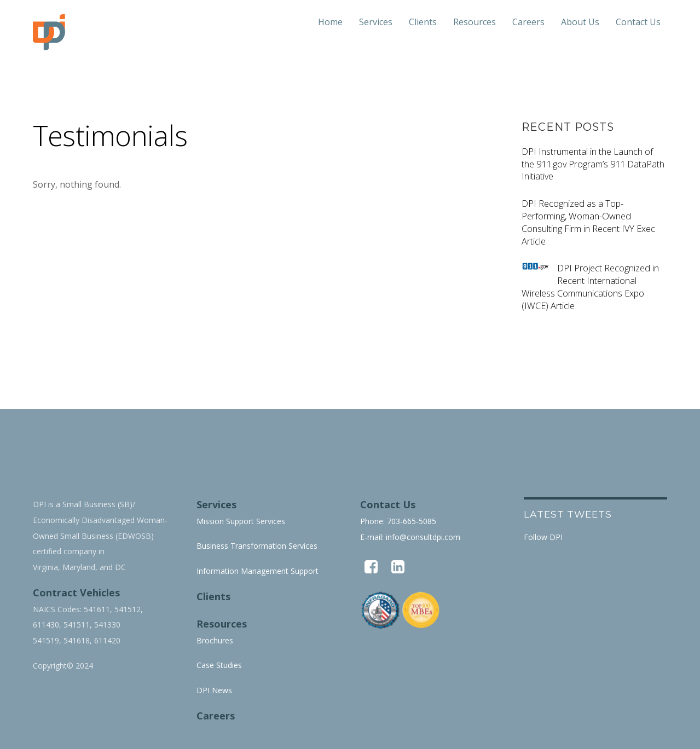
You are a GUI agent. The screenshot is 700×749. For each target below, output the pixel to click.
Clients (423, 22)
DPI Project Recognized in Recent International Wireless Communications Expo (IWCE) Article (590, 287)
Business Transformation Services (257, 546)
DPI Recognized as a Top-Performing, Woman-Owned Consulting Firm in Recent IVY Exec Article (588, 222)
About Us (580, 22)
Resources (475, 22)
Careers (528, 22)
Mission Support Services (241, 521)
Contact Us (638, 22)
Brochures (215, 640)
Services (376, 22)
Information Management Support (258, 571)
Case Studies (219, 665)
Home (330, 22)
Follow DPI (543, 537)
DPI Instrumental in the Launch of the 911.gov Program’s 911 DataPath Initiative (593, 164)
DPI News (214, 690)
